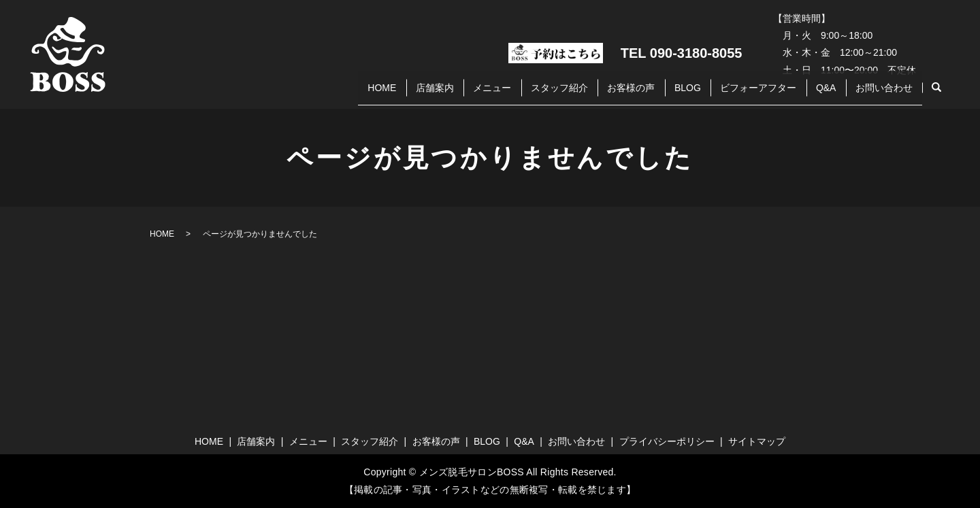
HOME (304, 94)
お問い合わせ (879, 94)
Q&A (812, 94)
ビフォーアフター (735, 94)
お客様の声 (589, 94)
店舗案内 (365, 94)
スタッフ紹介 (508, 94)
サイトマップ (757, 441)
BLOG (655, 94)
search (936, 95)
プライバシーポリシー (667, 441)
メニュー (432, 94)
